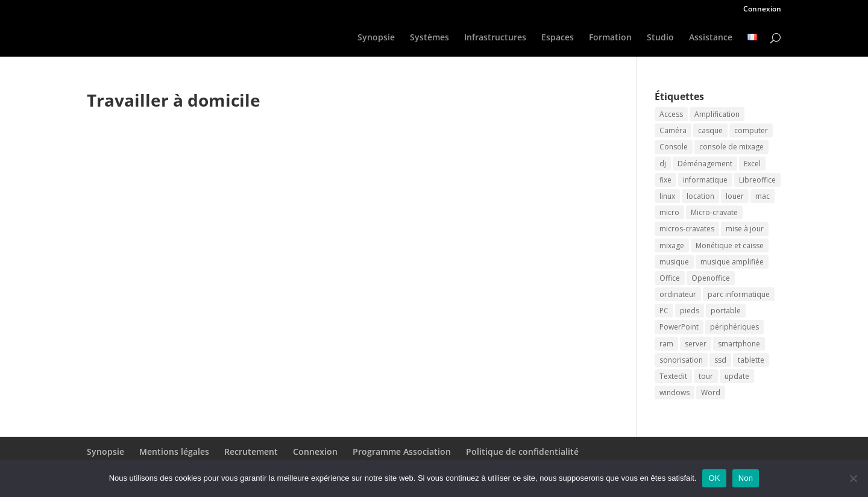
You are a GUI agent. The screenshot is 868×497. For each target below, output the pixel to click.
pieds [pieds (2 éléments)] (690, 311)
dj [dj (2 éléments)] (663, 164)
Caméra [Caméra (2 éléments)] (673, 130)
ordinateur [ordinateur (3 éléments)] (678, 294)
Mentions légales (174, 452)
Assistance (711, 38)
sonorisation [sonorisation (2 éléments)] (681, 360)
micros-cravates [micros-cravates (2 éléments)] (687, 229)
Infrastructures (495, 38)
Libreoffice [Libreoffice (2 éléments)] (757, 180)
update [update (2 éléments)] (737, 376)
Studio (660, 38)
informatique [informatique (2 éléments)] (705, 180)
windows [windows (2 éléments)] (675, 392)
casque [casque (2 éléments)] (710, 130)
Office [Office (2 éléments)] (670, 278)
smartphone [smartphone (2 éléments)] (739, 344)
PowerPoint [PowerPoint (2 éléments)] (679, 327)
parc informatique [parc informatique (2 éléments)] (739, 294)
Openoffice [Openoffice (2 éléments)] (711, 278)
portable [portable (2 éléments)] (726, 311)
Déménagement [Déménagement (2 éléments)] (705, 164)
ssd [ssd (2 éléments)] (720, 360)
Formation (610, 38)
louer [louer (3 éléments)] (735, 196)
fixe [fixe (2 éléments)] (665, 180)
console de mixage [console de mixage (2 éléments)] (731, 147)
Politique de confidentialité (522, 452)
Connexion (762, 10)
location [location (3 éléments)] (700, 196)
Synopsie (376, 38)
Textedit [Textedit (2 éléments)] (673, 376)
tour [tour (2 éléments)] (706, 376)
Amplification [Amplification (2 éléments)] (717, 114)
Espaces (558, 38)
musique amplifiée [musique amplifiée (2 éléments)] (732, 262)
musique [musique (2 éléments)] (674, 262)
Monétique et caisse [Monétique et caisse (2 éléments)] (730, 245)
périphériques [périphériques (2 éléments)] (734, 327)
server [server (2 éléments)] (696, 344)
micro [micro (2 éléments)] (669, 212)
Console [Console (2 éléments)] (674, 147)
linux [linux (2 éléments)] (667, 196)
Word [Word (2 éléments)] (711, 392)
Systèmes (429, 38)
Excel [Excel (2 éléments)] (752, 164)
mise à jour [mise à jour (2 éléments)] (745, 229)
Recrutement (251, 452)
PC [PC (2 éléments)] (664, 311)
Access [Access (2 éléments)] (671, 114)
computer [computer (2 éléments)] (751, 130)
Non (746, 478)
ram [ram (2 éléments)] (666, 344)
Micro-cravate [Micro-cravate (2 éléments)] (714, 212)
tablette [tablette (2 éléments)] (751, 360)
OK (714, 478)
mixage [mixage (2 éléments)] (672, 245)
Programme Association (402, 452)
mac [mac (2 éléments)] (763, 196)
